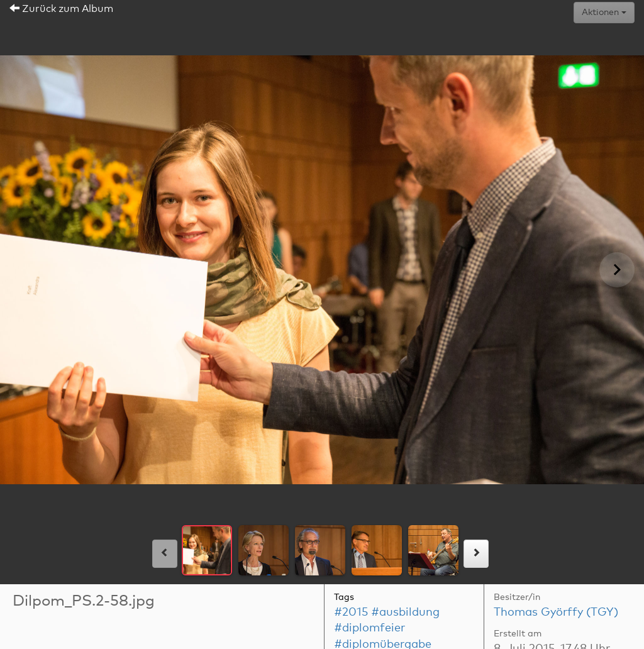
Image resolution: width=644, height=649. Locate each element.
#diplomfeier (369, 628)
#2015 (351, 613)
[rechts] (476, 554)
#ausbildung (405, 613)
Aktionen (604, 13)
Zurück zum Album (61, 9)
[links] (165, 554)
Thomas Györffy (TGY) (556, 613)
